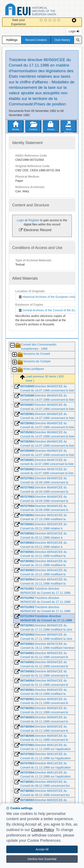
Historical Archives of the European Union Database (42, 10)
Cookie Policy (42, 830)
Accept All (42, 849)
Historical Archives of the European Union (47, 297)
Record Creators (36, 40)
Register (34, 220)
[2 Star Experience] (46, 20)
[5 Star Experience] (59, 20)
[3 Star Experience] (51, 20)
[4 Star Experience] (55, 20)
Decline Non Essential (42, 859)
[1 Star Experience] (42, 20)
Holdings (12, 40)
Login (74, 31)
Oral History (62, 40)
